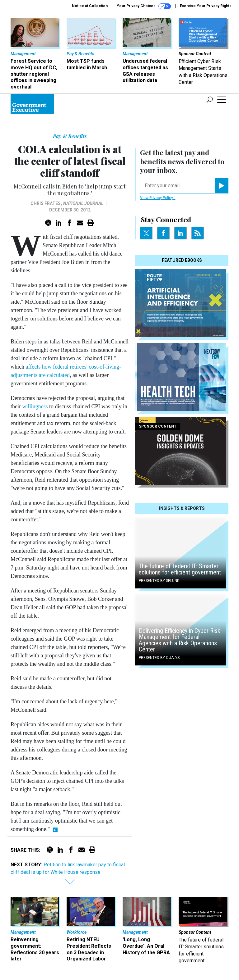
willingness (35, 406)
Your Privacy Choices (144, 6)
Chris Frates (46, 203)
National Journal (83, 203)
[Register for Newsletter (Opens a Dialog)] (221, 186)
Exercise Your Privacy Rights (206, 6)
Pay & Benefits (70, 136)
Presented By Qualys (159, 658)
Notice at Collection (90, 6)
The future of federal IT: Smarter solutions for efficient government (180, 569)
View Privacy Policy (158, 198)
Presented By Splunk (159, 581)
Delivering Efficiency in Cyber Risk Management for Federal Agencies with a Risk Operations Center (180, 640)
